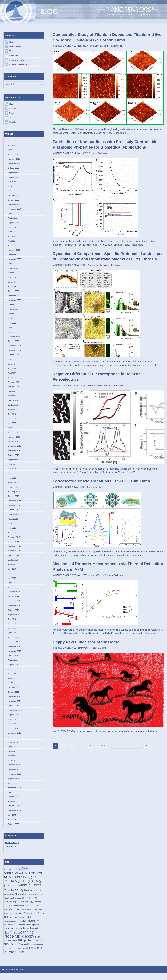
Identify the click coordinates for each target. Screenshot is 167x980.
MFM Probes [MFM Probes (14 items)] (14, 924)
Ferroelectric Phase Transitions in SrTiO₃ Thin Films (101, 482)
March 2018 (13, 536)
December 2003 (15, 816)
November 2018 (15, 508)
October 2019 (14, 458)
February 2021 (14, 384)
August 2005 (13, 802)
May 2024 (12, 238)
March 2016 (13, 642)
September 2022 (15, 311)
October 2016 (14, 614)
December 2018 (15, 504)
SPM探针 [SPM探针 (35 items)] (26, 951)
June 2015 (12, 674)
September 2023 (15, 270)
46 (90, 746)
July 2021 (12, 362)
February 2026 (14, 160)
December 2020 (15, 394)
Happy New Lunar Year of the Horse (86, 643)
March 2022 (13, 334)
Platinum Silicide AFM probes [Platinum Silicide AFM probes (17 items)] (27, 931)
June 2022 (12, 320)
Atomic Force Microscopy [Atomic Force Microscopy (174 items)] (23, 893)
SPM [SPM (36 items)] (38, 943)
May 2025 (12, 192)
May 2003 (12, 825)
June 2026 (12, 141)
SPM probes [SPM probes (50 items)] (25, 947)
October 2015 (14, 660)
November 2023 (15, 261)
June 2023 (12, 283)
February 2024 (14, 251)
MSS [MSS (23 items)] (29, 923)
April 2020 (12, 430)
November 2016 (15, 609)
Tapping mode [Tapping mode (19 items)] (37, 951)
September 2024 (15, 219)
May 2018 (12, 531)
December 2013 (15, 738)
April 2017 (12, 587)
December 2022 (15, 297)
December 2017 (15, 550)
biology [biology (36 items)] (28, 896)
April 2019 (12, 485)
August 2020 (13, 412)
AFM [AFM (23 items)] (18, 875)
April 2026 (12, 150)
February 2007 (14, 770)
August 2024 (13, 224)
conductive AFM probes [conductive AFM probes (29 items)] (15, 900)
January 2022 (14, 343)
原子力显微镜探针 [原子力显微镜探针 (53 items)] (15, 959)
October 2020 (14, 403)
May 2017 (12, 582)
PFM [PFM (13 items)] (37, 927)
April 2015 (12, 683)
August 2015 (13, 669)
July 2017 (12, 573)
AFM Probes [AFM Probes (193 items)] (31, 879)
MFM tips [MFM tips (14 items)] (23, 924)
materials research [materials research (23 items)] (32, 912)
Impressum (10, 852)
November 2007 (15, 761)
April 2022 (12, 329)
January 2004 (14, 812)
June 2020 (12, 421)
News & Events (16, 47)
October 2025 (14, 169)
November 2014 (15, 706)
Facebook (13, 109)
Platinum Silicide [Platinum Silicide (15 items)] (9, 931)
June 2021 (12, 366)
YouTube (13, 118)
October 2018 (14, 513)
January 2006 (14, 789)
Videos (12, 51)
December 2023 (15, 256)
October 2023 (14, 265)
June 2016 (12, 628)
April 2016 (12, 637)
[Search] (24, 85)
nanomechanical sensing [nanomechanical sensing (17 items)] (13, 927)
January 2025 (14, 201)
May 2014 (12, 729)
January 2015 (14, 697)
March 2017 (13, 591)
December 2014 (15, 701)
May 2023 (12, 288)
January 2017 (14, 600)
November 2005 (15, 793)
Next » (102, 746)
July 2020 (12, 417)
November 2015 (15, 655)
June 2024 (12, 233)
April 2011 (12, 752)
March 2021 (13, 380)
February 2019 (14, 495)
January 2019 (14, 499)
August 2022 (13, 316)
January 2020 (14, 444)
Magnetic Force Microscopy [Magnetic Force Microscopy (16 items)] (23, 908)
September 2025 (15, 173)
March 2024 (13, 247)
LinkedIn (13, 123)
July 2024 (12, 228)
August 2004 (13, 807)
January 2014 (14, 734)
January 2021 (14, 389)
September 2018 (15, 518)
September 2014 (15, 715)
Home (12, 42)
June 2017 (12, 577)
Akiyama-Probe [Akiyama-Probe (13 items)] (12, 892)
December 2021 (15, 348)
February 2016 (14, 646)
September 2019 (15, 463)
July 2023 (12, 279)
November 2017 (15, 554)
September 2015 (15, 665)
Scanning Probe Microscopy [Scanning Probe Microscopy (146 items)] (19, 941)
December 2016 (15, 605)
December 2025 (15, 164)
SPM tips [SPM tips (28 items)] (38, 947)
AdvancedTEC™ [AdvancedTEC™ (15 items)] (9, 875)
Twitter (12, 113)
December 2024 (15, 205)
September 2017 (15, 564)
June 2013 (12, 743)
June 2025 (12, 187)
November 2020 (15, 398)
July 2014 (12, 724)
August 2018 (13, 522)
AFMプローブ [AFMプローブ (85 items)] (21, 887)
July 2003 (12, 821)
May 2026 (12, 146)
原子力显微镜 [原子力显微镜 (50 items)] (34, 955)
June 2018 (12, 527)
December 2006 (15, 775)
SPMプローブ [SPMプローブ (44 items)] (12, 951)
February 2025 (14, 196)
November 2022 (15, 302)
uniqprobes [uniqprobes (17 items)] (20, 955)
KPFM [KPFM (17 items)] (31, 904)
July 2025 (12, 182)
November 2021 (15, 352)
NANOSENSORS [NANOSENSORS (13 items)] (29, 927)
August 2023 (13, 274)
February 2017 (14, 596)
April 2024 (12, 242)
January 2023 (14, 293)
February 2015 (14, 692)
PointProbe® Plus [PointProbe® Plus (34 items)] (13, 935)
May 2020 (12, 426)
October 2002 (14, 830)
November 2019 (15, 453)
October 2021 (14, 357)
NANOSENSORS (63, 46)
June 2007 (12, 766)
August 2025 (13, 178)
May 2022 (12, 325)
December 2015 (15, 651)
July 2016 (12, 623)
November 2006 (15, 779)
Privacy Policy (12, 848)
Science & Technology (18, 65)
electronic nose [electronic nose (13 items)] (33, 900)
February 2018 (14, 541)
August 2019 (13, 467)
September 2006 (15, 784)
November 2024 (15, 210)
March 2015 (13, 688)
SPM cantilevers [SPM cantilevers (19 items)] (10, 947)
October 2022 (14, 306)
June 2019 (12, 476)
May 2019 (12, 481)
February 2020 (14, 440)
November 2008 (15, 756)
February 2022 (14, 339)
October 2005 (14, 798)
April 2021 (12, 375)
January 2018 (14, 545)
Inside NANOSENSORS (19, 60)
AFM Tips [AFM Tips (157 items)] (12, 883)
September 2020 (15, 407)
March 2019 (13, 490)
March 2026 (13, 155)
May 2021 (12, 371)
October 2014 (14, 711)
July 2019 (12, 472)
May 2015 (12, 678)
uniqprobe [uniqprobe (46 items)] (9, 955)
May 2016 (12, 632)
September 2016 (15, 619)
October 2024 (14, 215)
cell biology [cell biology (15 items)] (37, 896)
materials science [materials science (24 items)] (12, 916)
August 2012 (13, 747)
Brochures (14, 56)
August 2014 (13, 720)
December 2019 (15, 449)
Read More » (132, 133)
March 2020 (13, 435)
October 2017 (14, 559)
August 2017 (13, 568)
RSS (11, 104)
